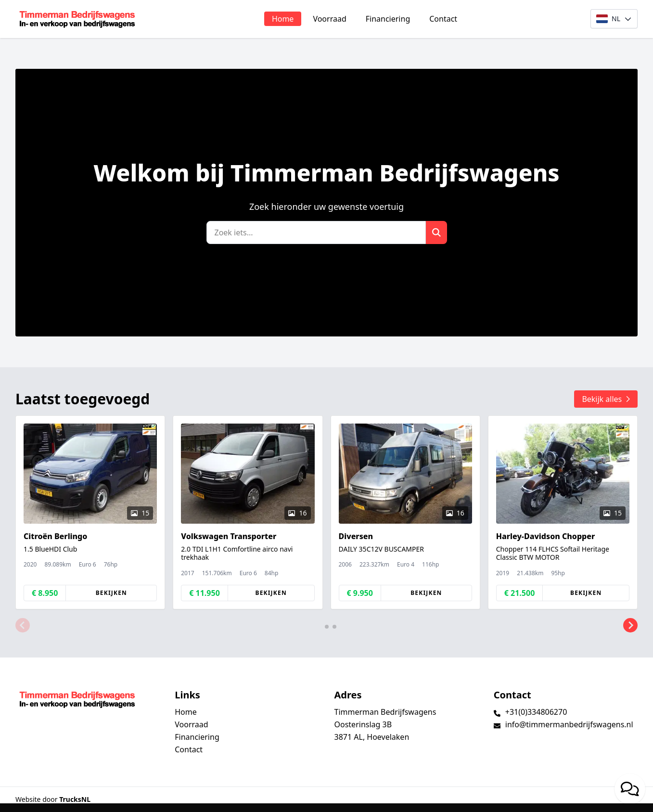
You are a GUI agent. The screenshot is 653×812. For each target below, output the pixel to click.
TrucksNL (75, 799)
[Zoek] (316, 232)
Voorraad (329, 19)
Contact (443, 19)
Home (283, 19)
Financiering (388, 19)
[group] (90, 512)
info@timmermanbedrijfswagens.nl (569, 724)
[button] (23, 626)
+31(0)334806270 (536, 712)
